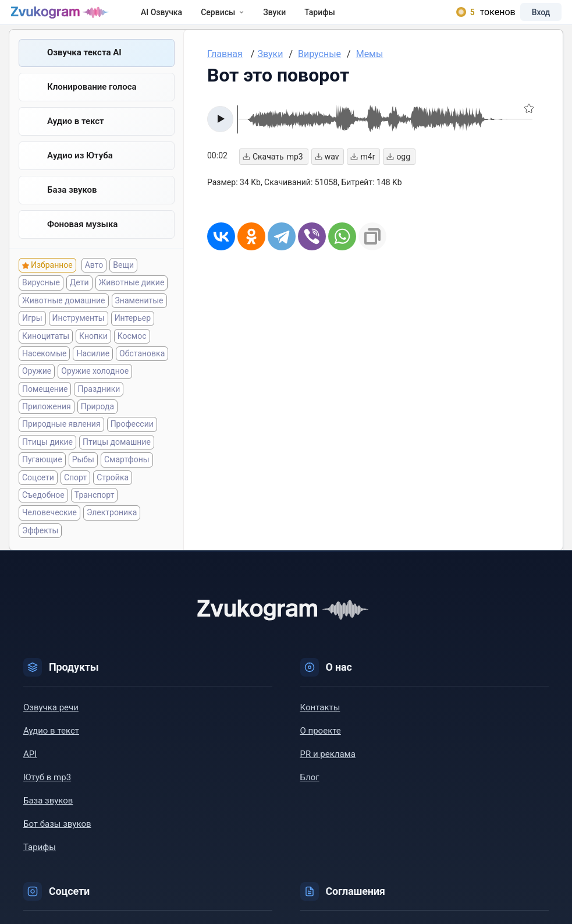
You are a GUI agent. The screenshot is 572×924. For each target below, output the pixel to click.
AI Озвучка (178, 19)
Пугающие (42, 476)
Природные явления (61, 441)
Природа (97, 423)
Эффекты (40, 547)
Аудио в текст (76, 136)
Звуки (291, 19)
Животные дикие (132, 299)
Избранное (52, 282)
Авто (94, 282)
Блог (310, 794)
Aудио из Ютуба (80, 171)
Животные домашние (64, 317)
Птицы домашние (117, 459)
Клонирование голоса (92, 101)
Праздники (99, 406)
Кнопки (93, 353)
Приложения (47, 423)
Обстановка (142, 370)
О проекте (321, 748)
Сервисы (239, 19)
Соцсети (38, 494)
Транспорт (95, 512)
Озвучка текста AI (84, 66)
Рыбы (83, 476)
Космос (132, 353)
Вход (528, 19)
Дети (79, 299)
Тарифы (337, 19)
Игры (32, 335)
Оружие (37, 388)
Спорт (75, 494)
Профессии (132, 441)
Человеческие (49, 529)
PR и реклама (328, 771)
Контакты (320, 724)
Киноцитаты (46, 353)
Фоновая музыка (82, 240)
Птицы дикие (47, 459)
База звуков (72, 206)
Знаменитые (139, 317)
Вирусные (41, 299)
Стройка (113, 494)
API (30, 771)
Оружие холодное (95, 388)
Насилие (93, 370)
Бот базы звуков (57, 841)
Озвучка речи (51, 724)
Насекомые (44, 370)
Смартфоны (127, 476)
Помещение (45, 406)
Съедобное (43, 512)
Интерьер (133, 335)
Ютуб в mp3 (47, 794)
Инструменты (79, 335)
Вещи (123, 282)
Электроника (112, 529)
